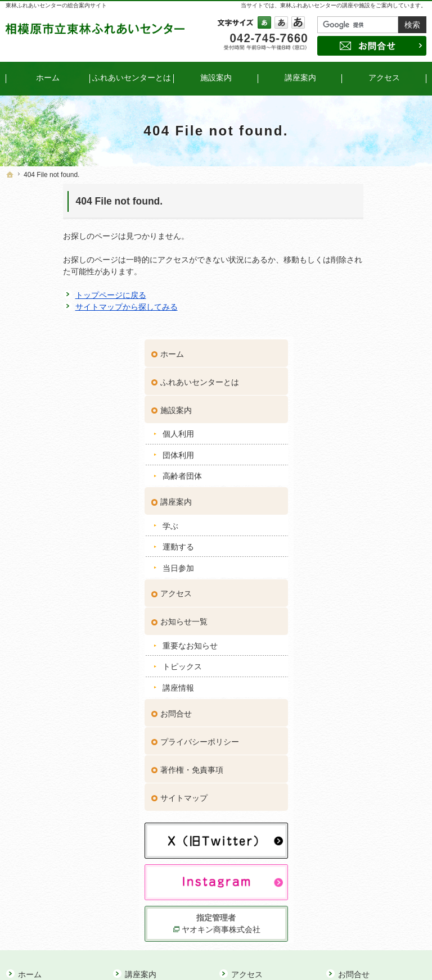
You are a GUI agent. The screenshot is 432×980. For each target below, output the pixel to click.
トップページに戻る (53, 295)
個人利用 (357, 278)
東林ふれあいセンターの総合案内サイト (56, 5)
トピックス (361, 511)
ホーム (351, 198)
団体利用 (357, 300)
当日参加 (357, 412)
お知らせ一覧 (363, 466)
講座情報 (357, 532)
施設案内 (355, 255)
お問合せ (355, 557)
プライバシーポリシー (379, 586)
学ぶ (349, 370)
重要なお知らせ (369, 490)
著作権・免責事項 (371, 614)
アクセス (355, 438)
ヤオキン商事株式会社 (380, 753)
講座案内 (355, 346)
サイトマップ (363, 642)
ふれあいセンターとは (379, 226)
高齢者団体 (361, 320)
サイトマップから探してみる (69, 307)
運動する (357, 391)
